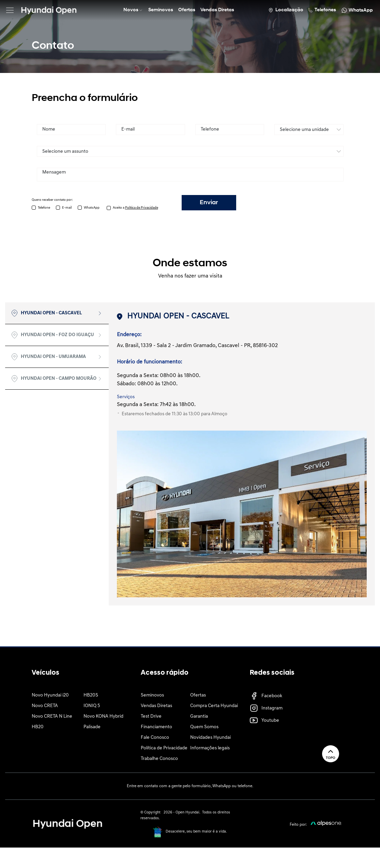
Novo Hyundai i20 (50, 695)
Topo (331, 754)
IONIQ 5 (92, 706)
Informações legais (210, 748)
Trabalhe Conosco (159, 759)
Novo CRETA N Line (52, 716)
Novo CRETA (45, 706)
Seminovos (152, 695)
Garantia (199, 716)
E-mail (67, 208)
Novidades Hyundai (210, 738)
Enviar (209, 203)
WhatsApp (92, 208)
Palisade (92, 727)
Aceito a (135, 208)
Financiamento (156, 727)
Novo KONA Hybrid (103, 716)
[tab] (57, 313)
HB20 (38, 727)
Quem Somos (204, 727)
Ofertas (198, 695)
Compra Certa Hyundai (214, 706)
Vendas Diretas (156, 706)
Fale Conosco (155, 738)
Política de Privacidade (164, 748)
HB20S (91, 695)
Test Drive (151, 716)
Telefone (44, 208)
